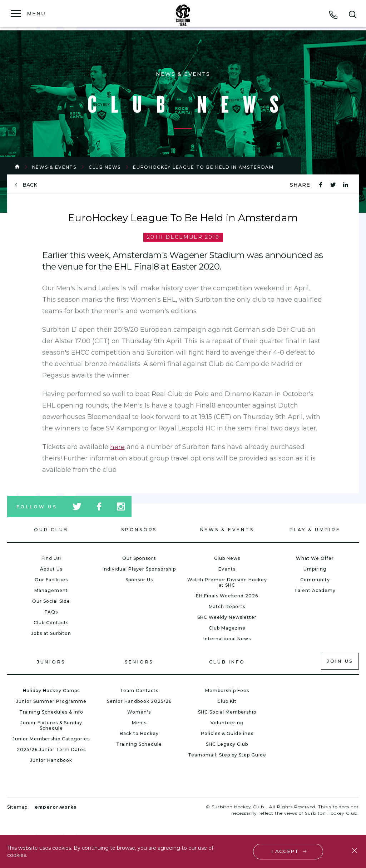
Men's (139, 723)
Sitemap (17, 807)
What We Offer (315, 558)
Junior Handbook (51, 760)
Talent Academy (315, 590)
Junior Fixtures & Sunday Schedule (51, 725)
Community (315, 580)
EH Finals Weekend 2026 (227, 596)
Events (227, 569)
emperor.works (56, 807)
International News (227, 639)
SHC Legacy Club (227, 744)
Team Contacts (139, 691)
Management (51, 590)
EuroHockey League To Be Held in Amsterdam (203, 167)
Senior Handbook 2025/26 (139, 701)
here (117, 447)
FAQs (51, 612)
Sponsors (139, 530)
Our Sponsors (139, 558)
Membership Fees (227, 691)
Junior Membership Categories (51, 739)
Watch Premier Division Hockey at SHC (227, 582)
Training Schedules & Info (51, 712)
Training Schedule (139, 744)
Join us (340, 661)
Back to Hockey (139, 733)
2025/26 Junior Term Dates (51, 749)
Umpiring (315, 569)
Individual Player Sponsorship (139, 569)
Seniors (139, 662)
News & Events (54, 167)
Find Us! (51, 558)
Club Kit (227, 701)
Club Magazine (227, 628)
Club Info (227, 662)
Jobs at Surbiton (51, 633)
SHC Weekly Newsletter (227, 617)
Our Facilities (51, 580)
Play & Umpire (315, 530)
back (30, 185)
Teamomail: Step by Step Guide (227, 755)
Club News (105, 167)
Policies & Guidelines (227, 733)
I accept (285, 851)
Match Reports (227, 606)
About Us (51, 569)
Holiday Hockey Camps (51, 691)
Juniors (51, 662)
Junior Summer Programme (51, 701)
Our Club (51, 530)
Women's (139, 712)
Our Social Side (51, 601)
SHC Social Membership (227, 712)
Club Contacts (51, 623)
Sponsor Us (139, 580)
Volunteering (227, 723)
